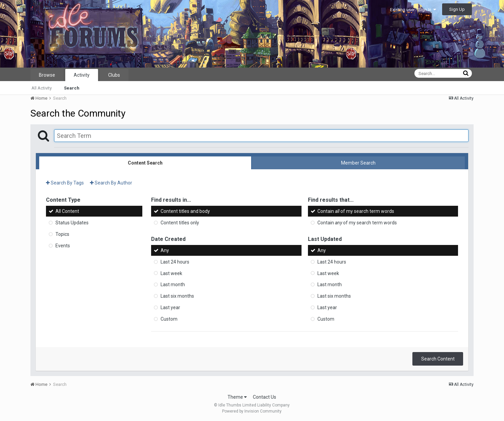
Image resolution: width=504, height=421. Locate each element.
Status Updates (72, 223)
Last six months (177, 296)
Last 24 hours (175, 262)
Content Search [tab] (145, 163)
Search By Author (111, 183)
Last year (170, 307)
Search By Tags (65, 183)
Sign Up (457, 9)
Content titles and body (185, 211)
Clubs (114, 75)
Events (63, 246)
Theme (237, 397)
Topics (62, 234)
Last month (173, 284)
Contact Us (265, 397)
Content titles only (180, 223)
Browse (47, 75)
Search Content (438, 359)
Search (72, 88)
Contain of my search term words (356, 211)
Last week (171, 273)
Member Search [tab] (358, 163)
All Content (67, 211)
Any (165, 250)
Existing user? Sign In (413, 10)
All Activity (42, 88)
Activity (82, 75)
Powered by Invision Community (252, 411)
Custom (169, 319)
